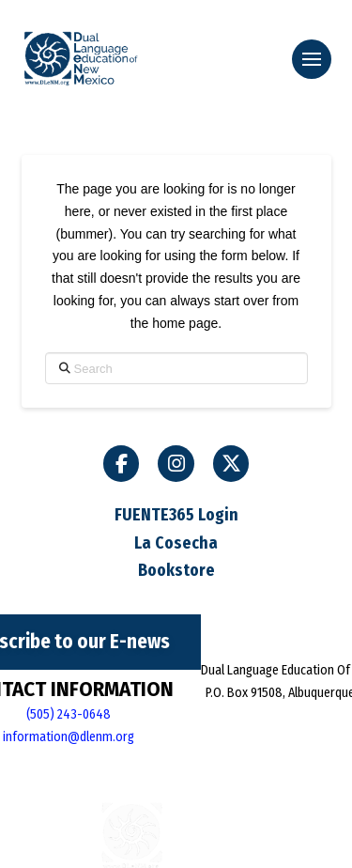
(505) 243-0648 (69, 714)
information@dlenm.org (69, 737)
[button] (312, 59)
